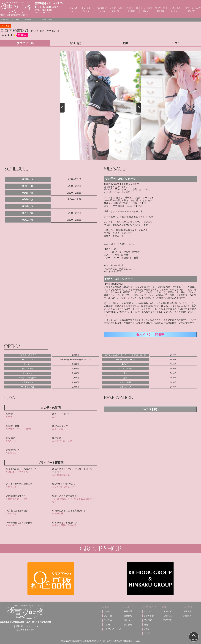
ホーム (17, 19)
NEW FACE (160, 9)
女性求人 (187, 611)
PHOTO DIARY (191, 9)
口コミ (147, 629)
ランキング (149, 616)
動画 (146, 625)
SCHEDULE (131, 9)
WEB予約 (150, 409)
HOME (74, 9)
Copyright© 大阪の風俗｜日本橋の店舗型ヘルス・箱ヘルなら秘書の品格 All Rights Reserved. (100, 641)
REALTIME (146, 9)
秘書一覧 (28, 19)
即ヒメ (127, 620)
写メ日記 (148, 620)
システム (108, 620)
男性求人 (187, 616)
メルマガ (168, 611)
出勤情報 (128, 616)
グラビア (148, 633)
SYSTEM (101, 9)
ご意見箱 (168, 616)
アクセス (108, 625)
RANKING (175, 9)
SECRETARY (115, 9)
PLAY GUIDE (87, 9)
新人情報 (128, 625)
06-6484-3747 (50, 7)
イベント (148, 611)
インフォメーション (113, 629)
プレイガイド (110, 616)
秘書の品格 (5, 19)
